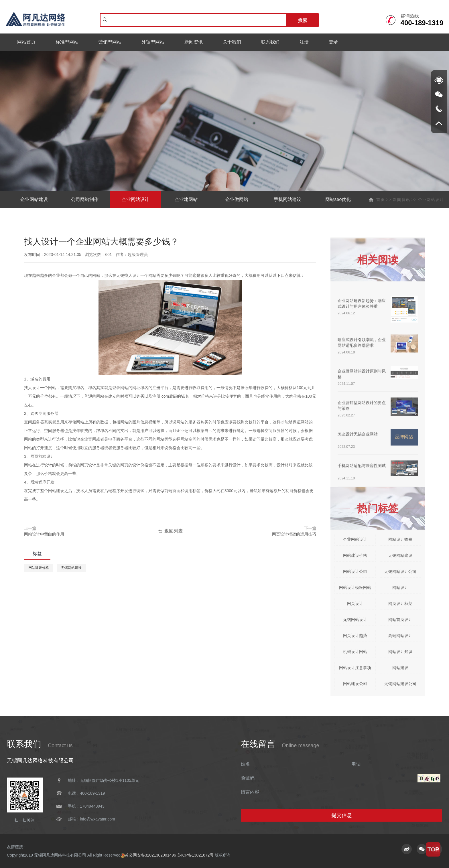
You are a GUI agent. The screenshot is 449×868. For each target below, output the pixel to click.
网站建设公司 (355, 684)
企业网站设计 (135, 199)
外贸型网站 (153, 42)
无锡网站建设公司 (400, 684)
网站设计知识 (400, 652)
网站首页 (26, 42)
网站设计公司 (355, 571)
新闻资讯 (194, 42)
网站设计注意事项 (355, 668)
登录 (333, 42)
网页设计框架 (400, 603)
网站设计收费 (400, 539)
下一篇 (258, 532)
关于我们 (232, 42)
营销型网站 (110, 42)
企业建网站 (186, 199)
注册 (304, 42)
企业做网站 (237, 199)
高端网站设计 (400, 636)
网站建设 (400, 668)
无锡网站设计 (355, 620)
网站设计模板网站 (355, 587)
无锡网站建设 (71, 568)
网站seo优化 (338, 199)
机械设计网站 (355, 652)
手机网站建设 (287, 199)
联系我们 (270, 42)
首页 (381, 200)
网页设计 (355, 603)
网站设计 (400, 587)
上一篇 (82, 532)
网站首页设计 (400, 620)
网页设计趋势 (355, 636)
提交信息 (342, 815)
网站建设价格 (39, 568)
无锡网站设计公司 (400, 571)
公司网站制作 (85, 199)
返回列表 (170, 532)
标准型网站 (67, 42)
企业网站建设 (34, 199)
